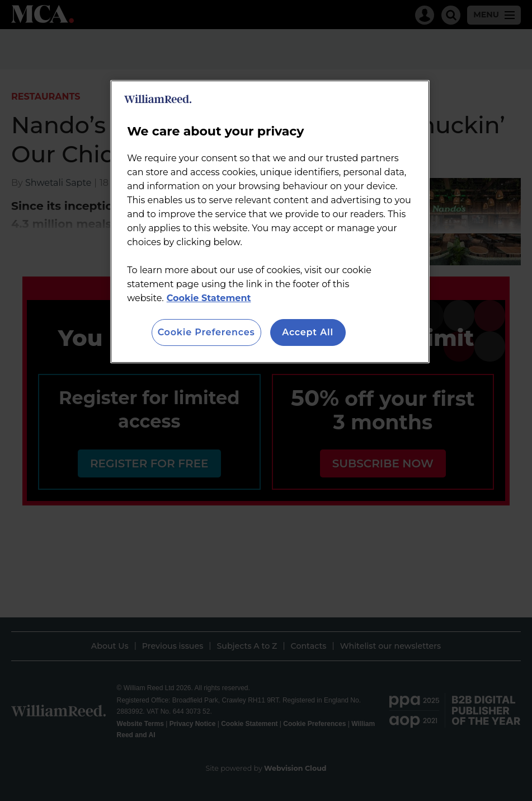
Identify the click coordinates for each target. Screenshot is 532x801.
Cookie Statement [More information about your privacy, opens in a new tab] (209, 298)
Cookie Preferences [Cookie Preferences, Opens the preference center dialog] (206, 332)
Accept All (308, 332)
